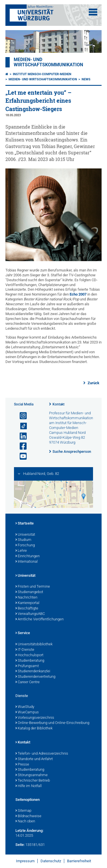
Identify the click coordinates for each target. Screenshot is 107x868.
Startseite (25, 524)
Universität (25, 535)
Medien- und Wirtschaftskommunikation (48, 62)
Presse (22, 765)
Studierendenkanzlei (33, 671)
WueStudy (25, 707)
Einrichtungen (28, 556)
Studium (23, 540)
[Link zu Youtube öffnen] (21, 456)
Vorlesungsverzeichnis (35, 718)
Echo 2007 (78, 294)
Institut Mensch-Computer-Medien (42, 74)
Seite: (20, 845)
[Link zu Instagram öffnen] (21, 416)
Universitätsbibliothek (34, 644)
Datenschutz (51, 861)
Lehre (21, 551)
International (27, 562)
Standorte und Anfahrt (34, 759)
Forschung (25, 545)
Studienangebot (29, 592)
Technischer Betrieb (33, 781)
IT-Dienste (25, 650)
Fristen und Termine (33, 587)
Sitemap (23, 811)
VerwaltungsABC (30, 614)
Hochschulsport (29, 655)
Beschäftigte (27, 609)
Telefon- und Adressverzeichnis (42, 754)
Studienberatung (30, 661)
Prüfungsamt (27, 666)
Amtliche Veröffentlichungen (40, 620)
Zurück (93, 383)
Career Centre (28, 682)
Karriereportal (27, 603)
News (86, 79)
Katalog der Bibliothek (34, 729)
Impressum (25, 861)
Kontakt (58, 404)
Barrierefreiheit (79, 861)
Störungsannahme (32, 775)
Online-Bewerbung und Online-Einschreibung (52, 723)
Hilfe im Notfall (29, 786)
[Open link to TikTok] (21, 426)
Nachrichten (26, 598)
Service (23, 633)
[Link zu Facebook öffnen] (21, 446)
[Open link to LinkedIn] (21, 436)
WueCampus (27, 712)
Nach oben (25, 822)
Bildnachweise (28, 816)
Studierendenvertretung (35, 677)
